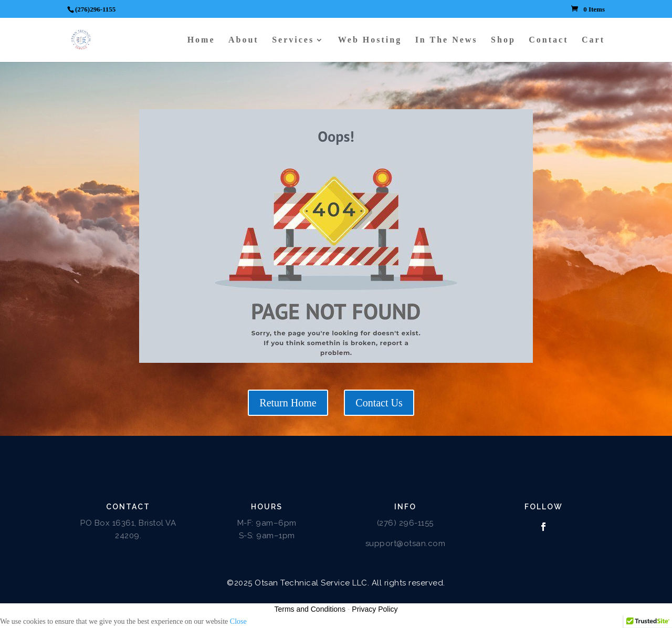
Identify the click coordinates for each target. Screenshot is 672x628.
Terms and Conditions (310, 609)
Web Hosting (370, 40)
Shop (503, 40)
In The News (447, 40)
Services (293, 40)
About (244, 40)
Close (238, 621)
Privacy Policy (375, 609)
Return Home (288, 403)
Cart (593, 40)
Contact (548, 40)
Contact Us (379, 403)
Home (201, 40)
